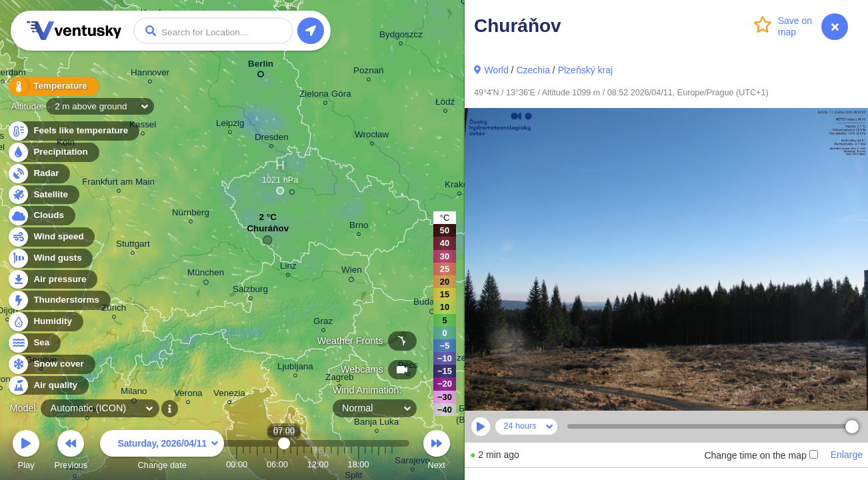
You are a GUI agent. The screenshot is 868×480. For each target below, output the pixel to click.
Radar (39, 174)
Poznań (369, 72)
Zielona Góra (325, 96)
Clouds (41, 216)
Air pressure (52, 280)
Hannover (150, 74)
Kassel (143, 126)
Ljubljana (295, 368)
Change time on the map (761, 455)
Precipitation (53, 152)
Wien (352, 272)
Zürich (114, 310)
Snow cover (51, 364)
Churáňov (268, 232)
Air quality (48, 386)
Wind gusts (50, 258)
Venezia (229, 395)
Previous (71, 452)
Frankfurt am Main (118, 184)
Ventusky (72, 31)
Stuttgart (133, 246)
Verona (188, 395)
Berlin (261, 66)
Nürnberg (191, 214)
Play (26, 452)
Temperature (53, 86)
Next (437, 452)
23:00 (392, 464)
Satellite (43, 195)
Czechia (533, 70)
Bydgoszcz (401, 36)
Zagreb (340, 379)
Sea (34, 343)
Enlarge (847, 455)
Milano (134, 393)
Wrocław (372, 136)
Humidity (45, 322)
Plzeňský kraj (585, 70)
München (206, 275)
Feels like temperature (73, 131)
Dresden (272, 139)
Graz (323, 323)
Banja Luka (376, 424)
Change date (162, 452)
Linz (288, 268)
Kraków (460, 186)
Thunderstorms (59, 300)
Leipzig (230, 125)
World (496, 70)
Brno (359, 227)
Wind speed (51, 237)
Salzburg (250, 291)
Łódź (445, 104)
